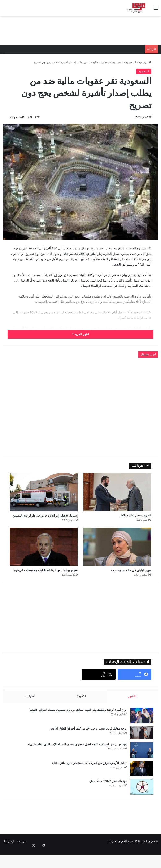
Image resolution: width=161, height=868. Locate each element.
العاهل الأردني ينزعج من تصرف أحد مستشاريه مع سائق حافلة (88, 780)
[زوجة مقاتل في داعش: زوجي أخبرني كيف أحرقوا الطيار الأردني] (140, 750)
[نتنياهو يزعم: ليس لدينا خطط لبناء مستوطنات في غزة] (44, 554)
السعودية (131, 62)
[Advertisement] (80, 30)
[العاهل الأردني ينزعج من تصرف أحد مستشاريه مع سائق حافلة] (140, 785)
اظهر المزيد (80, 334)
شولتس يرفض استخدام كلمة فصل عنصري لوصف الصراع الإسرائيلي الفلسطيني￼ (75, 761)
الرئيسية (145, 62)
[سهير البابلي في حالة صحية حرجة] (117, 554)
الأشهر (132, 711)
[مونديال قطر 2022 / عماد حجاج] (140, 804)
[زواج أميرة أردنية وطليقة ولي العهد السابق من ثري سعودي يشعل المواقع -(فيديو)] (140, 732)
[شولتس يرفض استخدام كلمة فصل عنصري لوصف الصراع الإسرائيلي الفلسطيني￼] (140, 767)
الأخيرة (81, 711)
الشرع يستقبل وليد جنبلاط (129, 516)
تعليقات (29, 711)
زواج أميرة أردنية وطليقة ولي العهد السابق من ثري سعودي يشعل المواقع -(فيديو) (76, 727)
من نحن (21, 860)
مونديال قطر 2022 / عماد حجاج (106, 798)
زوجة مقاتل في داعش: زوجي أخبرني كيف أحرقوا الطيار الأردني (86, 745)
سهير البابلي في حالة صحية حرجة (122, 578)
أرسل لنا (9, 860)
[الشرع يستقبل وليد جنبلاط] (117, 492)
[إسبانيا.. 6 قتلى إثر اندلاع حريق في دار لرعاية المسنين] (44, 492)
